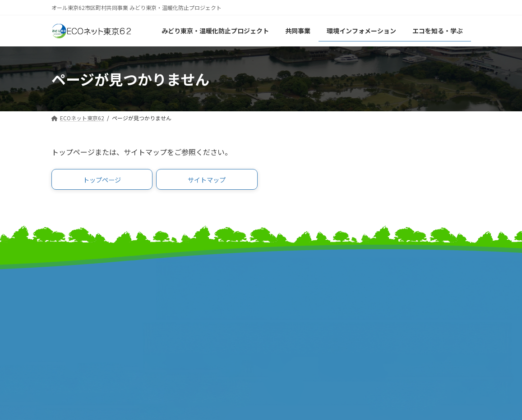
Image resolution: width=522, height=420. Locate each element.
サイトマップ (397, 275)
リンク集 (390, 285)
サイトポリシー (400, 294)
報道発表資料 (72, 318)
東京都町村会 (180, 309)
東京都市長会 (180, 290)
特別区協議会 (288, 299)
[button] (102, 181)
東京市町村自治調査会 (302, 290)
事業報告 (65, 328)
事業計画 (65, 309)
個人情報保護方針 (403, 304)
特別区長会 (177, 299)
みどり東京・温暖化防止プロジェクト (99, 295)
